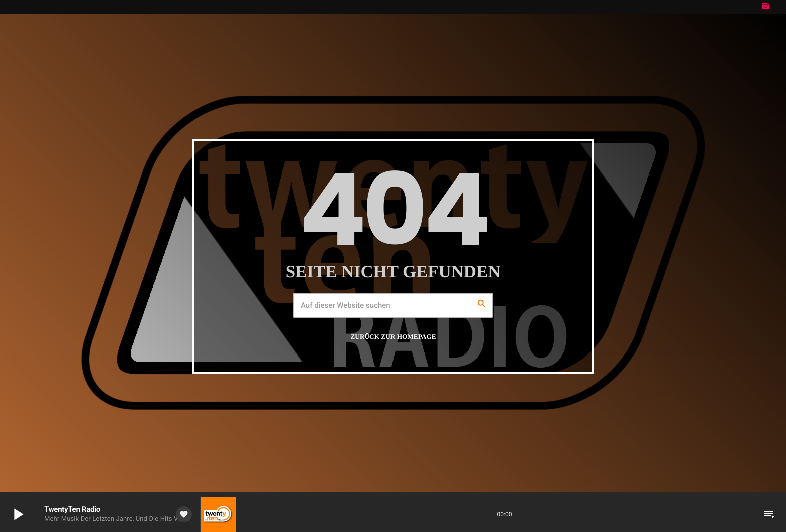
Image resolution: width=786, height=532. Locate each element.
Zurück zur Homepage (394, 336)
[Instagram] (766, 7)
